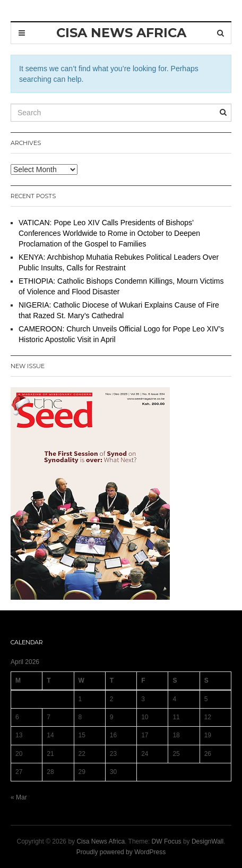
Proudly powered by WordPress (121, 852)
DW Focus (167, 841)
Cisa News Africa (101, 841)
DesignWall (208, 841)
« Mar (19, 797)
